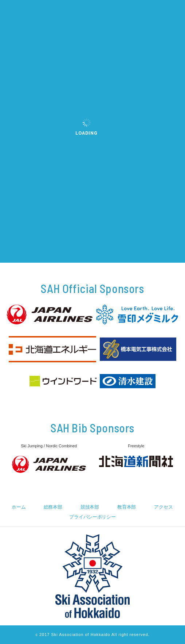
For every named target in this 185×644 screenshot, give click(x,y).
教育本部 (127, 507)
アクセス (163, 507)
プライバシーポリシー (92, 517)
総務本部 (53, 507)
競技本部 (90, 507)
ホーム (19, 507)
